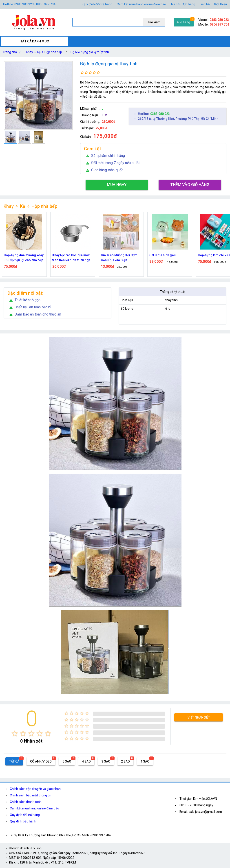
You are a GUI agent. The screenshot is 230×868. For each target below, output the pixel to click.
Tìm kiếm (154, 22)
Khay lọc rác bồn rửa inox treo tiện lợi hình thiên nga (71, 258)
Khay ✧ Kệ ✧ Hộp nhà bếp (44, 52)
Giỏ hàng (184, 22)
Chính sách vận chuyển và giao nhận (35, 789)
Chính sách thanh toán (26, 802)
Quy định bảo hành (23, 821)
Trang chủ (13, 52)
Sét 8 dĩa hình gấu (163, 255)
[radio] (15, 733)
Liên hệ (205, 4)
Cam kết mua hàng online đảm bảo (141, 4)
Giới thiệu (220, 4)
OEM (104, 115)
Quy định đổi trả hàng (97, 4)
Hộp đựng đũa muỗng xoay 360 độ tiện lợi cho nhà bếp (24, 258)
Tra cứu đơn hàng (183, 4)
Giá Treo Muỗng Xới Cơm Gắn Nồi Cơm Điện (119, 258)
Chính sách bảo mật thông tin (31, 795)
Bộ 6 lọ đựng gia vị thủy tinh (90, 52)
